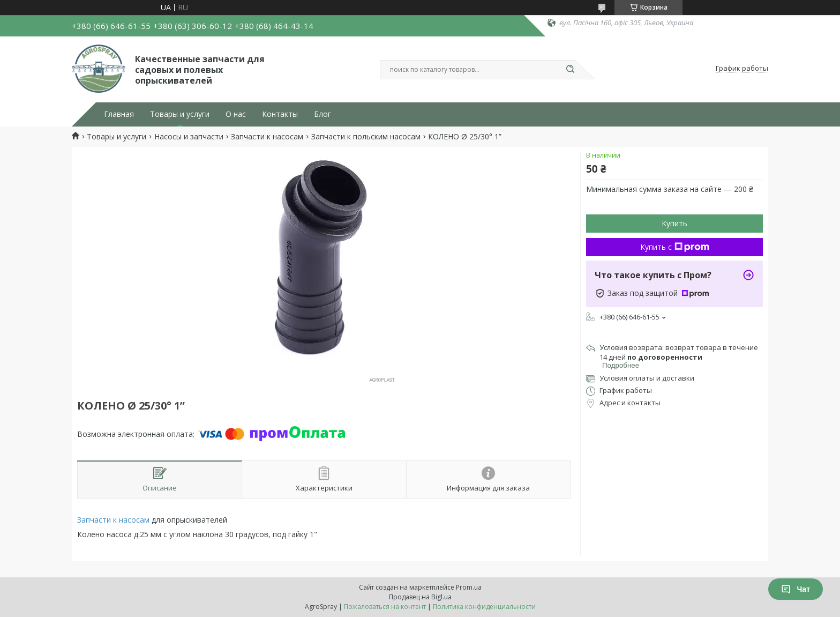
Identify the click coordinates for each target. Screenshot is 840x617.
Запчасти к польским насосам (366, 137)
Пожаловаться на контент (385, 607)
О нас (236, 114)
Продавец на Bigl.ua (420, 597)
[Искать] (570, 70)
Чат (796, 589)
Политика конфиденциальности (484, 607)
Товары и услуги (180, 114)
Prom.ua (469, 587)
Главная (119, 114)
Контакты (280, 114)
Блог (322, 114)
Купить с (675, 247)
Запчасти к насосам (267, 137)
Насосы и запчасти (189, 137)
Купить (674, 223)
